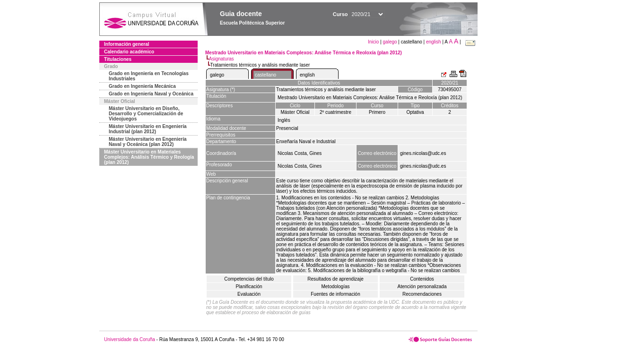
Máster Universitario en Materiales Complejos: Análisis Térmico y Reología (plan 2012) (149, 157)
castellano (265, 75)
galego (390, 42)
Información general (127, 44)
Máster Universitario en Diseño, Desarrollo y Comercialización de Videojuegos (146, 114)
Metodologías (335, 287)
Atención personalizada (422, 287)
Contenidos (422, 279)
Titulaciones (118, 59)
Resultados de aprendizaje (335, 279)
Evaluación (249, 294)
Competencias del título (249, 279)
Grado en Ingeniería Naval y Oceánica (151, 94)
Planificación (249, 287)
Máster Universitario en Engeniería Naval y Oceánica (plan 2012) (148, 142)
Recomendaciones (422, 294)
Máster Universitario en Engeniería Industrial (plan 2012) (148, 129)
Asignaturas (222, 59)
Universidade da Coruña (130, 339)
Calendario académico (129, 52)
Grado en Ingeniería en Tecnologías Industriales (149, 76)
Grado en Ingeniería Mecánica (142, 86)
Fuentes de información (335, 294)
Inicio (374, 42)
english (434, 42)
